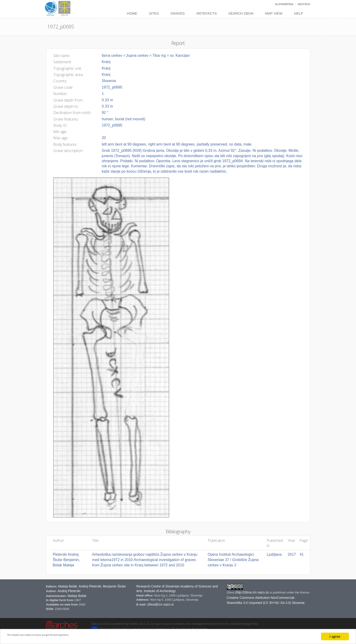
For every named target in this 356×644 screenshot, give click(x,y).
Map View (274, 13)
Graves (178, 13)
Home (132, 13)
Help (298, 13)
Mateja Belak (68, 586)
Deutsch (304, 4)
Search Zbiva (241, 13)
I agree (335, 636)
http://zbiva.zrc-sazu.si (252, 592)
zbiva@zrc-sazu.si (160, 604)
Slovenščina (284, 4)
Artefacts (207, 13)
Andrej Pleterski (90, 586)
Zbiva (231, 592)
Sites (154, 13)
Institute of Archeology (160, 591)
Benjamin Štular (115, 586)
